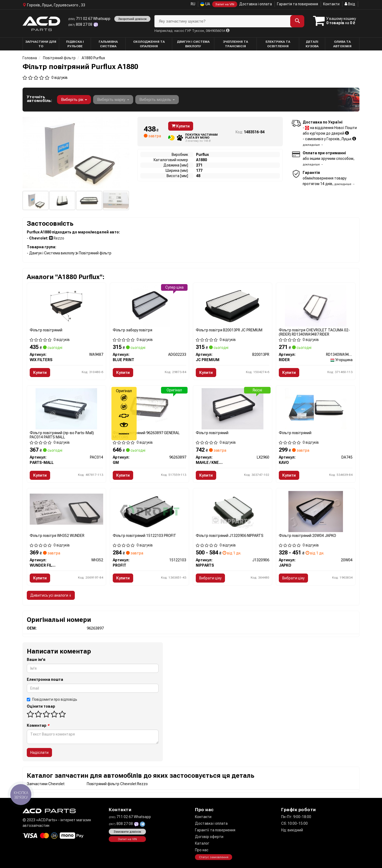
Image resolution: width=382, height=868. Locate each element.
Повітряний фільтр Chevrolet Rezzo (117, 784)
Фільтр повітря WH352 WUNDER (57, 536)
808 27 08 (81, 24)
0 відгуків (60, 78)
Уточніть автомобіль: (39, 99)
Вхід (350, 4)
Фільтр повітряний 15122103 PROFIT (144, 536)
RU (193, 4)
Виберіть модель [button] (157, 100)
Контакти (331, 4)
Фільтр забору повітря (133, 330)
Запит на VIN (225, 4)
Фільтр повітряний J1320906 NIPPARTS (230, 536)
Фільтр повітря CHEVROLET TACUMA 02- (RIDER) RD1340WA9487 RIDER (314, 332)
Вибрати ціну (210, 578)
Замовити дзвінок (127, 832)
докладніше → (313, 145)
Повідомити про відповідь (52, 699)
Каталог (202, 843)
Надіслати (39, 752)
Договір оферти (209, 837)
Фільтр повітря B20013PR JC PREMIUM (229, 330)
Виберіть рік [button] (74, 100)
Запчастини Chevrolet (46, 784)
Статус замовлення (214, 857)
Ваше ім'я (36, 660)
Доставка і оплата (256, 4)
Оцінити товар (41, 706)
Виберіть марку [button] (113, 100)
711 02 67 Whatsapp (89, 19)
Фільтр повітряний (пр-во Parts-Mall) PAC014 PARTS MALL (62, 435)
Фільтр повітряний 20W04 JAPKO (307, 536)
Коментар (38, 725)
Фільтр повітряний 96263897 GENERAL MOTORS (146, 435)
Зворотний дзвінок (132, 19)
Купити (181, 126)
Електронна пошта (45, 679)
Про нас (202, 850)
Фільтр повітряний (46, 330)
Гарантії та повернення (215, 830)
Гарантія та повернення (298, 4)
